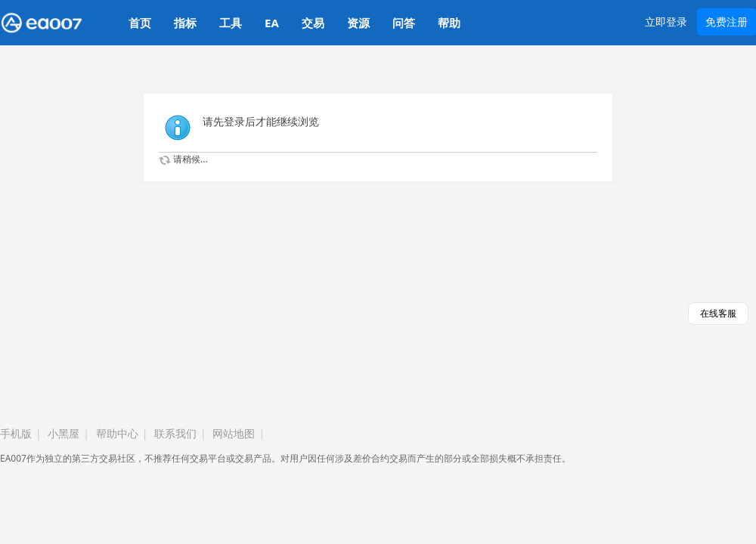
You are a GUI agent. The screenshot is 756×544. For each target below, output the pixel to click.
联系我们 (175, 433)
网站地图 (234, 433)
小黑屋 (64, 433)
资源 (358, 23)
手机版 (16, 433)
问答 (404, 23)
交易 (313, 23)
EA (272, 23)
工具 (231, 23)
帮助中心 (117, 433)
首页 (140, 23)
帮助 (449, 23)
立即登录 (666, 22)
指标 (185, 23)
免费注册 (727, 22)
